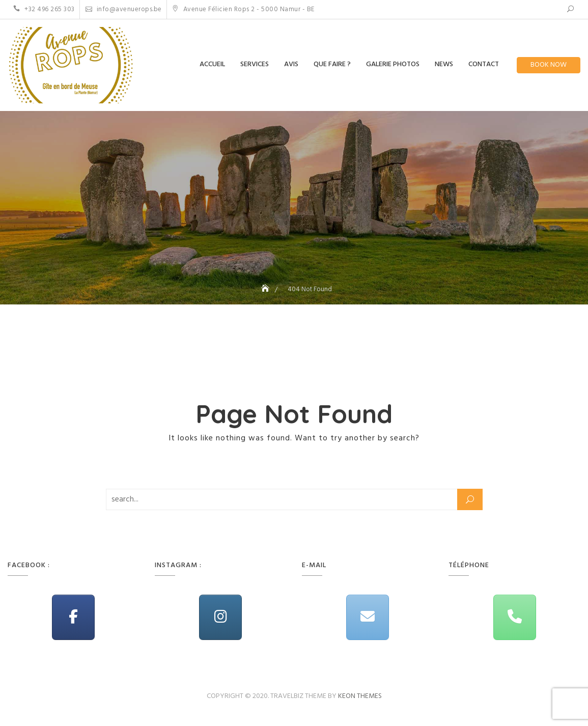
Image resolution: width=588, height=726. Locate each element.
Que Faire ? (332, 64)
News (444, 64)
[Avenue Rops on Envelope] (368, 617)
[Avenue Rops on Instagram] (220, 617)
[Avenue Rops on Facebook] (73, 617)
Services (255, 64)
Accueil (212, 64)
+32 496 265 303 (44, 9)
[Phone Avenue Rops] (515, 617)
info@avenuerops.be (124, 9)
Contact (484, 64)
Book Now (549, 65)
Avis (291, 64)
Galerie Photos (393, 64)
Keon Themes (360, 696)
